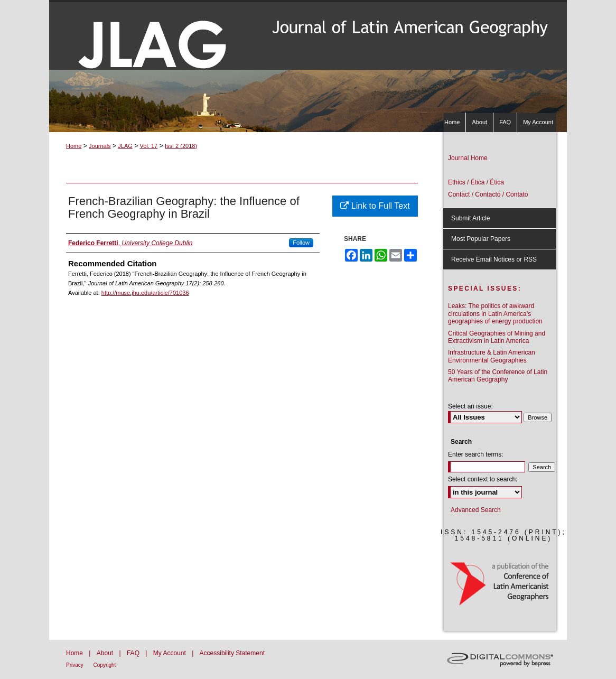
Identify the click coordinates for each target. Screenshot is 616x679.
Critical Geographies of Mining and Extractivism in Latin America (497, 337)
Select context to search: (483, 479)
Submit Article (470, 218)
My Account (170, 653)
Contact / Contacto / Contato (488, 194)
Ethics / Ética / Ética (476, 182)
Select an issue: (470, 406)
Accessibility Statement (232, 653)
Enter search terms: (476, 454)
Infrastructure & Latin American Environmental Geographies (492, 356)
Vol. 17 (149, 146)
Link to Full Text (375, 206)
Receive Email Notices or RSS (494, 259)
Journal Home (468, 158)
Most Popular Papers (481, 239)
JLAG (125, 146)
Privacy (76, 665)
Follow (301, 243)
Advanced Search (476, 510)
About (106, 653)
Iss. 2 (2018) (181, 146)
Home (74, 146)
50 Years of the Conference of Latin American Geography (498, 376)
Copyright (105, 665)
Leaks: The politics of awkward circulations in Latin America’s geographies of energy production (495, 314)
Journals (100, 146)
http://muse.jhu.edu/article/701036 (145, 293)
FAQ (134, 653)
